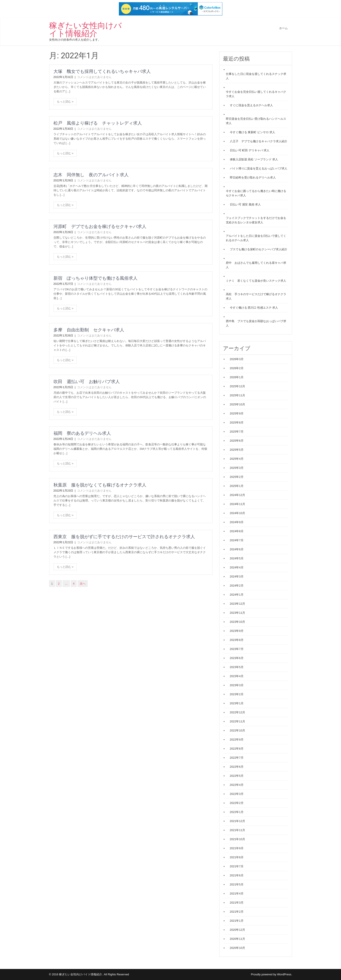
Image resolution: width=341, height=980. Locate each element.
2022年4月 (237, 785)
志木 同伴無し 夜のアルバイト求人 (91, 175)
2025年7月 (237, 432)
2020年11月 (237, 939)
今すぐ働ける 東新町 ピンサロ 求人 (253, 132)
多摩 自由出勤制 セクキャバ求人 (89, 330)
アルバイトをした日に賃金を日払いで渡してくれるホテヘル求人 (256, 238)
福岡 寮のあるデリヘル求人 (82, 433)
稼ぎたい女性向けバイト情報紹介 (85, 30)
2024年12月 (237, 495)
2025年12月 (237, 386)
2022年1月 (237, 812)
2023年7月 (237, 649)
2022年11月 (237, 721)
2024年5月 (237, 558)
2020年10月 (237, 948)
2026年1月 (237, 377)
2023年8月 (237, 640)
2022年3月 (237, 794)
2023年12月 (237, 604)
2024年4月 (237, 567)
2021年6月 (237, 875)
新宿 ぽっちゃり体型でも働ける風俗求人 (95, 278)
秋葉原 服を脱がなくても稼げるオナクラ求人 (100, 485)
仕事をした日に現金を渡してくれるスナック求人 (256, 76)
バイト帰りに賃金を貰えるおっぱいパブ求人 (259, 168)
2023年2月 (237, 694)
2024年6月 (237, 549)
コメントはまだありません (94, 77)
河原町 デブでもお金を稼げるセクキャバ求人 (100, 226)
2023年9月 (237, 631)
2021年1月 (237, 921)
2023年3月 (237, 685)
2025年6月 (237, 441)
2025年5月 (237, 450)
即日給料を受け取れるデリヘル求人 (253, 178)
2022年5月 (237, 776)
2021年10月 (237, 839)
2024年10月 (237, 513)
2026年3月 (237, 359)
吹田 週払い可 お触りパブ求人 (87, 382)
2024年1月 (237, 595)
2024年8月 (237, 531)
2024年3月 (237, 576)
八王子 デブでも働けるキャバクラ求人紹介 (259, 141)
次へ (83, 584)
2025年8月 (237, 423)
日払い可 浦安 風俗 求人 (245, 204)
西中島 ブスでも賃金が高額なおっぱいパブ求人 (256, 323)
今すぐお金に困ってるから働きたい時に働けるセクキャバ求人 (256, 193)
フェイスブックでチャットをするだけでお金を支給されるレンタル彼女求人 (256, 220)
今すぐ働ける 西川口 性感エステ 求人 (254, 308)
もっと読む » (65, 102)
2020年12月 (237, 930)
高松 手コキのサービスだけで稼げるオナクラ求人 (256, 296)
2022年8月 (237, 749)
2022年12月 (237, 712)
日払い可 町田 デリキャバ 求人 (250, 150)
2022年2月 (237, 803)
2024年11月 (237, 504)
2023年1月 (237, 703)
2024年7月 (237, 540)
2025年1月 (237, 486)
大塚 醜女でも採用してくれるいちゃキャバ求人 (102, 71)
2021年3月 (237, 903)
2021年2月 (237, 912)
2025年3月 (237, 468)
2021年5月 (237, 884)
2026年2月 (237, 368)
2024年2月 (237, 586)
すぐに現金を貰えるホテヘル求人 (251, 105)
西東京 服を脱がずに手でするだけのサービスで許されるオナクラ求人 (124, 537)
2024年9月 (237, 522)
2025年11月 (237, 395)
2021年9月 (237, 848)
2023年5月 (237, 667)
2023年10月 (237, 622)
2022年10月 (237, 730)
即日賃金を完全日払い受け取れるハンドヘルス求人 (256, 121)
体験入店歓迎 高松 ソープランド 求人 (254, 159)
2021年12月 (237, 821)
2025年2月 (237, 477)
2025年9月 (237, 413)
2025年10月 (237, 404)
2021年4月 (237, 894)
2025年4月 (237, 459)
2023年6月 (237, 658)
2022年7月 (237, 758)
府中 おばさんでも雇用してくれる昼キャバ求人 (256, 265)
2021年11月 (237, 830)
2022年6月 (237, 767)
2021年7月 (237, 866)
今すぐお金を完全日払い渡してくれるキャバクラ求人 (256, 94)
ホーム (283, 28)
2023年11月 (237, 613)
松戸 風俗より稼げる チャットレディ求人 (98, 123)
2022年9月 (237, 740)
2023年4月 (237, 676)
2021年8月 (237, 857)
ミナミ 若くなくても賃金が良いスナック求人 (256, 281)
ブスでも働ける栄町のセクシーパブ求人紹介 (259, 249)
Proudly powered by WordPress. (271, 974)
